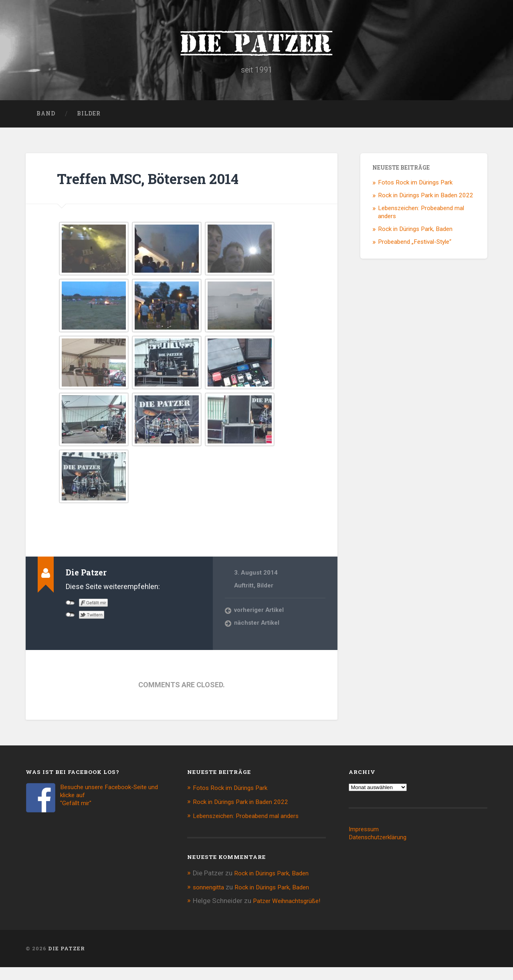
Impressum (366, 834)
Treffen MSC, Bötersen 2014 (164, 183)
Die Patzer (257, 44)
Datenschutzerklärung (382, 842)
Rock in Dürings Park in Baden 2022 (426, 200)
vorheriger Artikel (260, 616)
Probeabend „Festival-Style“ (415, 247)
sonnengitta (211, 891)
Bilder (89, 119)
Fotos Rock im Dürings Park (415, 188)
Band (46, 119)
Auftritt (244, 591)
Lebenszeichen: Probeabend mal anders (252, 820)
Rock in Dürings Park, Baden (415, 234)
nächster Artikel (257, 628)
